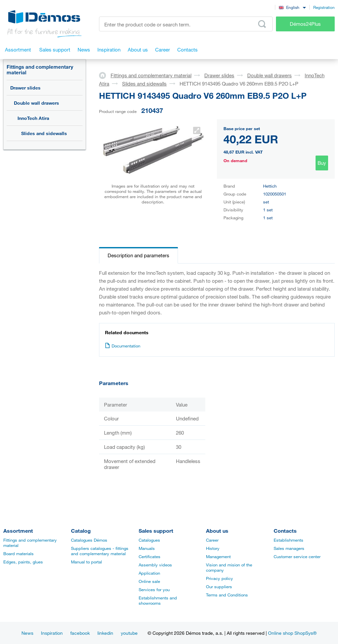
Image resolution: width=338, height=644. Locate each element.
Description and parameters (138, 255)
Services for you (154, 590)
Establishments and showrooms (158, 600)
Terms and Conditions (227, 595)
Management (218, 556)
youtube (129, 633)
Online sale (149, 581)
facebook (80, 633)
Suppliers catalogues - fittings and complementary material (100, 551)
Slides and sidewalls (44, 133)
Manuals (147, 548)
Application (149, 573)
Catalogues (149, 540)
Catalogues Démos (89, 540)
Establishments (288, 540)
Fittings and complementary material (40, 70)
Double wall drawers (36, 103)
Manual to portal (86, 562)
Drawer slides (25, 88)
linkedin (105, 633)
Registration (324, 7)
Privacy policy (220, 578)
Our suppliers (219, 587)
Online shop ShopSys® (292, 633)
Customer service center (297, 556)
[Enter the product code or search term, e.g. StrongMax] (186, 24)
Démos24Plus (305, 24)
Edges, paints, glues (23, 562)
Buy (322, 163)
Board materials (18, 554)
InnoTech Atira (33, 118)
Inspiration (52, 633)
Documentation (123, 346)
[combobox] (292, 7)
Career (212, 540)
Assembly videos (155, 565)
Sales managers (289, 548)
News (27, 633)
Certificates (150, 556)
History (213, 548)
